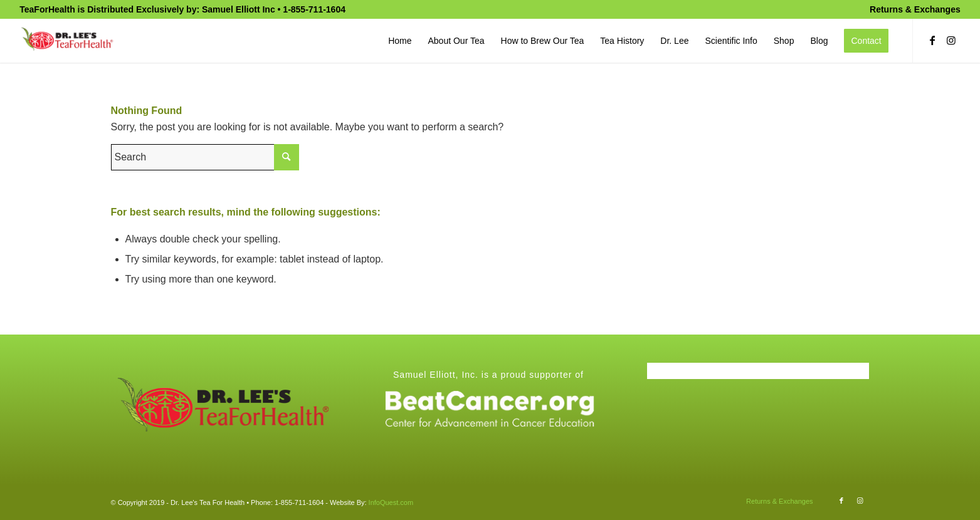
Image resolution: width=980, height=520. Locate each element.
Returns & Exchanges (915, 9)
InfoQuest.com (391, 502)
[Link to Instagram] (951, 40)
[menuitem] (912, 9)
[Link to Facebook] (932, 40)
